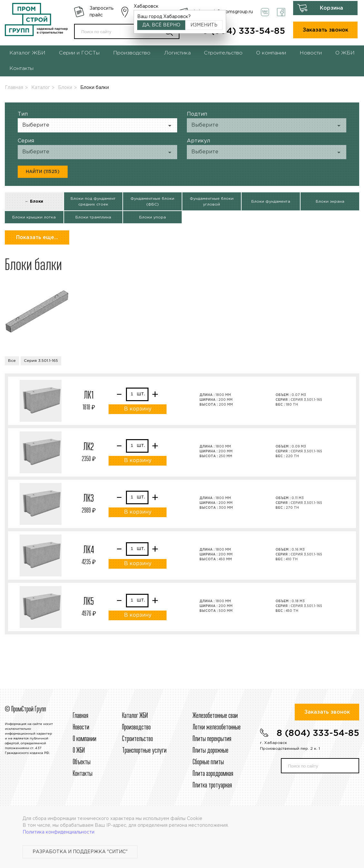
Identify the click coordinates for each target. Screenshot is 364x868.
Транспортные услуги (144, 751)
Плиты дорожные (211, 751)
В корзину (138, 409)
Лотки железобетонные (217, 728)
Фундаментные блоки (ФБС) (152, 202)
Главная (14, 88)
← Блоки (34, 202)
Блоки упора (153, 217)
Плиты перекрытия (212, 739)
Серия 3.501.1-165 (41, 361)
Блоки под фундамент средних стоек (93, 202)
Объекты (82, 762)
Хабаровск (146, 6)
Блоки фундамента (271, 202)
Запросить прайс (101, 12)
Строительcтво (138, 739)
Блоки (65, 88)
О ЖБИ (345, 53)
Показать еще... (37, 238)
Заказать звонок (326, 30)
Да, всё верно (161, 25)
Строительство (223, 53)
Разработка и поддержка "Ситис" (80, 852)
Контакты (21, 68)
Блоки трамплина (93, 217)
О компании (271, 53)
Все (12, 361)
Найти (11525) (43, 172)
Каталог (41, 88)
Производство (132, 53)
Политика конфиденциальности (58, 832)
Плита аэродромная (213, 774)
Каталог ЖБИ (27, 53)
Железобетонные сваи (215, 716)
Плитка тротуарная (212, 786)
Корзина (331, 8)
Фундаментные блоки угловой (212, 202)
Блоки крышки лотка (34, 217)
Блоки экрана (330, 202)
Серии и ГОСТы (79, 53)
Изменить (204, 25)
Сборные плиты (208, 762)
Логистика (177, 53)
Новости (311, 53)
